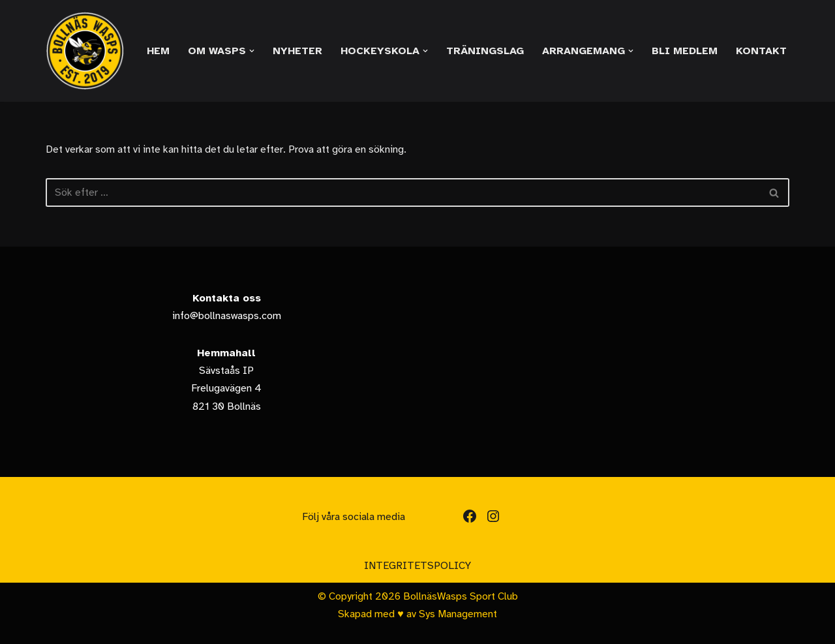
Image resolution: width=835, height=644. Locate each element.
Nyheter (297, 51)
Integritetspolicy (417, 566)
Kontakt (761, 51)
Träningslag (485, 51)
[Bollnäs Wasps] (85, 51)
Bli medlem (685, 51)
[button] (252, 51)
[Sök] (403, 192)
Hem (158, 51)
